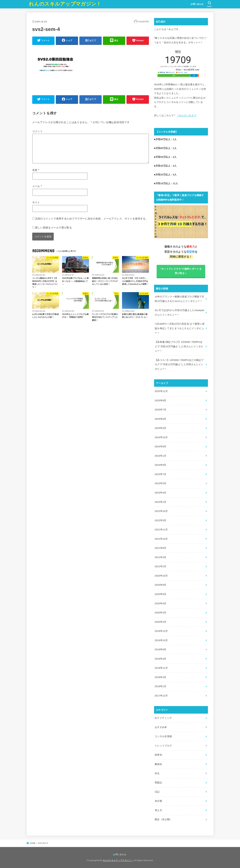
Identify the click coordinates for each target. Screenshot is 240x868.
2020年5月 (161, 594)
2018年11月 (161, 668)
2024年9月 (161, 447)
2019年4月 (161, 659)
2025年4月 (161, 428)
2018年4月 (161, 677)
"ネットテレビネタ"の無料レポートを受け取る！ (181, 271)
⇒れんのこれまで (187, 115)
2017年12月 (161, 696)
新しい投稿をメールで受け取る (54, 228)
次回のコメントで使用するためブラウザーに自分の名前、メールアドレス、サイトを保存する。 (92, 219)
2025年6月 (161, 419)
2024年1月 (161, 456)
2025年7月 (161, 410)
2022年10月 (161, 511)
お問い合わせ (197, 4)
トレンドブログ (163, 746)
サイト (36, 202)
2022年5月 (161, 520)
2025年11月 (161, 391)
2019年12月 (161, 631)
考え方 (158, 810)
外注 (157, 773)
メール (37, 186)
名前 (36, 170)
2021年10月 (161, 539)
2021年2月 (161, 566)
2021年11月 (161, 530)
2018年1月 (161, 686)
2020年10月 (161, 576)
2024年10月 (161, 437)
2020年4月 (161, 603)
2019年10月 (161, 640)
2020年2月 (161, 622)
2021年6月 (161, 548)
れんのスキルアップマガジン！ (65, 4)
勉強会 (158, 764)
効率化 (158, 755)
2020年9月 (161, 585)
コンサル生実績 (163, 736)
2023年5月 (161, 483)
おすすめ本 (161, 727)
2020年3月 (161, 613)
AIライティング (163, 718)
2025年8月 (161, 400)
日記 (157, 792)
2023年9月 (161, 465)
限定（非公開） (163, 819)
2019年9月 (161, 649)
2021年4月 (161, 557)
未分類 (158, 801)
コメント (38, 131)
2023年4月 (161, 493)
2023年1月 (161, 502)
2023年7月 (161, 474)
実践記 (158, 783)
